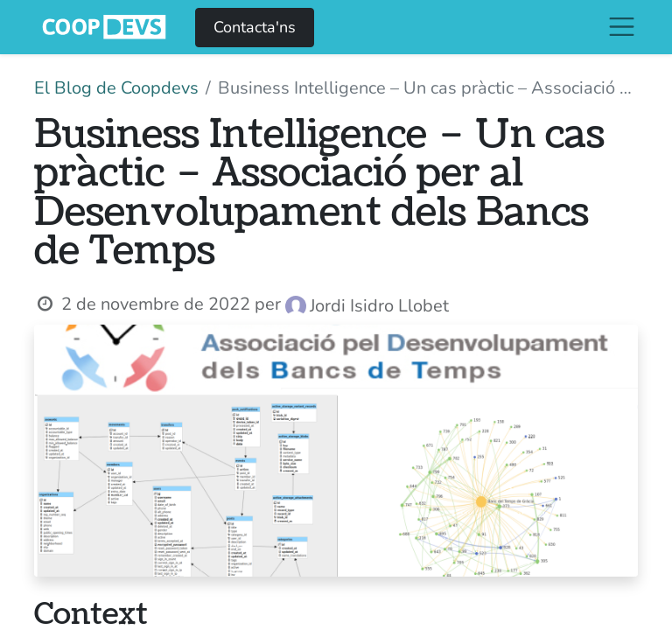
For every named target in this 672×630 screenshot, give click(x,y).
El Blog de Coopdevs (116, 88)
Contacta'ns (255, 27)
